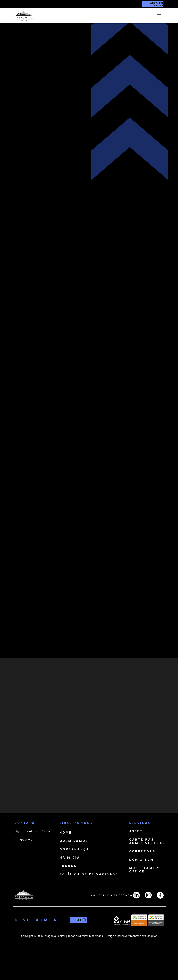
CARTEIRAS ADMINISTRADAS (147, 869)
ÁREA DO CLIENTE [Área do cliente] (157, 4)
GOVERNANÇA (75, 877)
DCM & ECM (142, 887)
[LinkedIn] (136, 923)
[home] (24, 16)
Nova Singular (148, 964)
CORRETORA (143, 879)
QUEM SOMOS (74, 869)
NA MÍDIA (70, 885)
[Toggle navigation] (159, 16)
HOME (66, 860)
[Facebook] (160, 923)
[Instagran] (148, 923)
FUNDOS (68, 894)
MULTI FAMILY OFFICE (144, 898)
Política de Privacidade (89, 902)
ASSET (136, 859)
